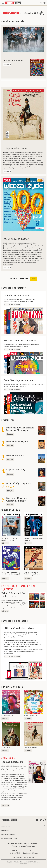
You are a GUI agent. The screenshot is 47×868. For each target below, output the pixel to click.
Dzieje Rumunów (15, 455)
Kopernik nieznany (16, 469)
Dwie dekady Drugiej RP (18, 483)
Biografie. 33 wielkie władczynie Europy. (16, 499)
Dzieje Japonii (6, 748)
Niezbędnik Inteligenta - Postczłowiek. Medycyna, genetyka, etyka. (32, 574)
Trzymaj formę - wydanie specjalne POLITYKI (9, 539)
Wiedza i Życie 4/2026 (31, 716)
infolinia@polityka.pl (31, 853)
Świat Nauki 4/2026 (7, 716)
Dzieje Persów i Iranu (31, 748)
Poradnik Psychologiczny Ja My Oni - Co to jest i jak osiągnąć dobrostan (11, 574)
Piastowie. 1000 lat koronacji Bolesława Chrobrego (21, 429)
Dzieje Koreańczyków (17, 441)
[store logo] (22, 3)
